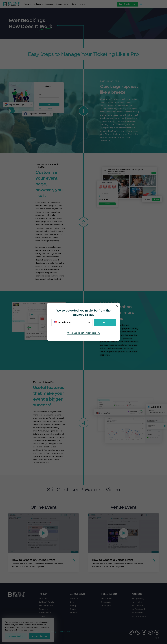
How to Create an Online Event (35, 560)
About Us (74, 598)
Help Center (106, 598)
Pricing (73, 4)
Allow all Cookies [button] (40, 636)
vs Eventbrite (138, 602)
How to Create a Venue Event (114, 560)
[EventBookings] (11, 4)
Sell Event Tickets (46, 602)
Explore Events (62, 4)
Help (81, 4)
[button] (44, 533)
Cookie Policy (64, 631)
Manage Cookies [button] (16, 636)
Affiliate (73, 612)
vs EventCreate (139, 616)
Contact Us (106, 602)
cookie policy (29, 630)
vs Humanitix (138, 612)
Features (28, 4)
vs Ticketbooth (139, 609)
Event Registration (47, 605)
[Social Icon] (131, 632)
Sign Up (73, 605)
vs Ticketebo (138, 605)
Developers (106, 605)
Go (105, 322)
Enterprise (49, 4)
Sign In (73, 609)
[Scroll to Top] (157, 638)
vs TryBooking (138, 598)
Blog (72, 602)
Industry (37, 4)
